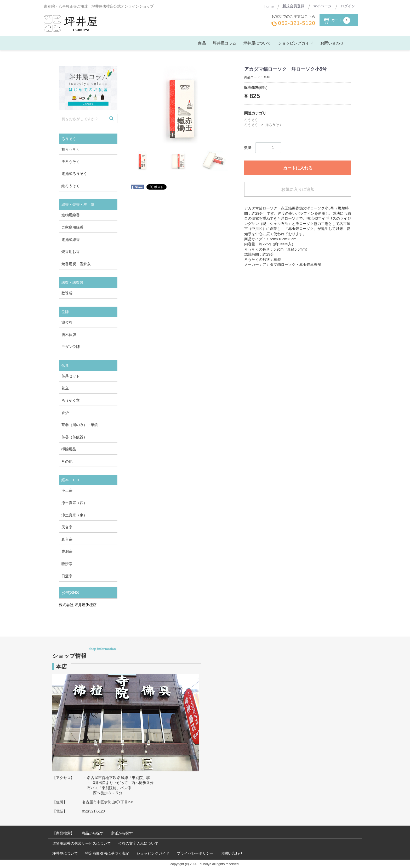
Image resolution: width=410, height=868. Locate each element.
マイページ (322, 6)
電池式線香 (71, 239)
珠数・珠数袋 (72, 283)
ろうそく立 (71, 400)
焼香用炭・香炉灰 (76, 264)
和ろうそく (71, 149)
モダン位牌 (71, 347)
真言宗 (67, 539)
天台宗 (67, 527)
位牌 (65, 312)
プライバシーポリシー (195, 853)
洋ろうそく (274, 125)
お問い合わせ (332, 43)
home (269, 7)
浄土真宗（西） (74, 503)
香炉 (65, 412)
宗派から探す (122, 833)
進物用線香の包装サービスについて (82, 843)
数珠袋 (67, 293)
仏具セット (71, 376)
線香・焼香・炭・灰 (78, 204)
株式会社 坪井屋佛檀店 (78, 605)
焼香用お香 (71, 252)
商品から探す (93, 833)
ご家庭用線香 (72, 227)
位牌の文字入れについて (138, 843)
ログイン (348, 6)
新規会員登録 (293, 6)
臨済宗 (67, 564)
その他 (67, 461)
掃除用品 (69, 449)
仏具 (65, 365)
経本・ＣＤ (71, 480)
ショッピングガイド (296, 43)
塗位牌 (67, 322)
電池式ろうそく (74, 174)
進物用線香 (71, 215)
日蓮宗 (67, 576)
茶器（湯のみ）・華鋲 (80, 425)
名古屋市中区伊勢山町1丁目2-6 (108, 802)
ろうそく (251, 120)
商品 (202, 43)
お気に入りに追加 (298, 189)
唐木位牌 (69, 334)
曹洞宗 (67, 551)
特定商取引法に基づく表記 (107, 853)
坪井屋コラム (225, 43)
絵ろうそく (71, 186)
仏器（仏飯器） (74, 437)
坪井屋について (257, 43)
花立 (65, 388)
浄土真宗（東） (74, 515)
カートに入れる (298, 168)
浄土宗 (67, 490)
